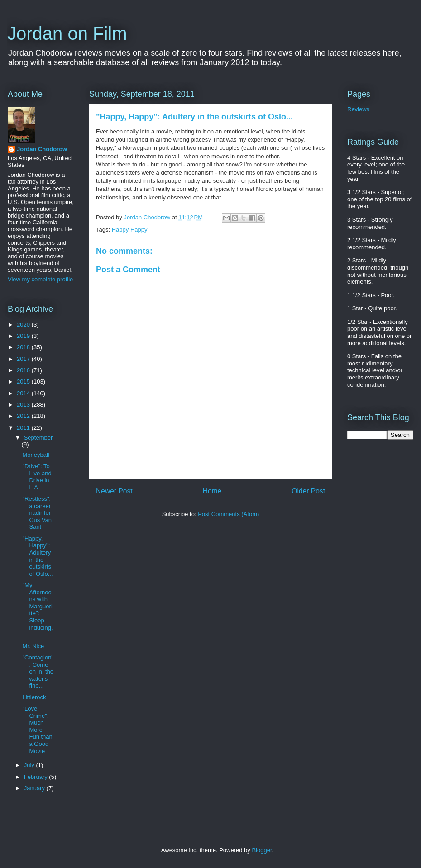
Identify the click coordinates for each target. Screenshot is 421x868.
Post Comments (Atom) (228, 514)
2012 (24, 416)
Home (212, 491)
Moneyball (36, 455)
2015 (24, 382)
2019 (24, 336)
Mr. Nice (33, 646)
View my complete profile (40, 279)
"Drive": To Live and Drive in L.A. (37, 477)
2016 (24, 370)
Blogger (262, 850)
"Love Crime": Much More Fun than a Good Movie (37, 730)
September (38, 438)
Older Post (308, 491)
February (37, 777)
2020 (24, 325)
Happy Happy (130, 230)
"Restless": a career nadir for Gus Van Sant (37, 513)
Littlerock (34, 697)
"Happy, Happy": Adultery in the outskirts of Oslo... (37, 556)
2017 (24, 359)
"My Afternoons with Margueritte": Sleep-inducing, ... (37, 610)
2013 (24, 405)
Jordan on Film (67, 33)
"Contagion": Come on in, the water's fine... (38, 671)
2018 (24, 347)
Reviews (358, 109)
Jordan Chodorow (42, 149)
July (30, 765)
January (35, 788)
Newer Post (114, 491)
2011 (24, 428)
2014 (24, 393)
